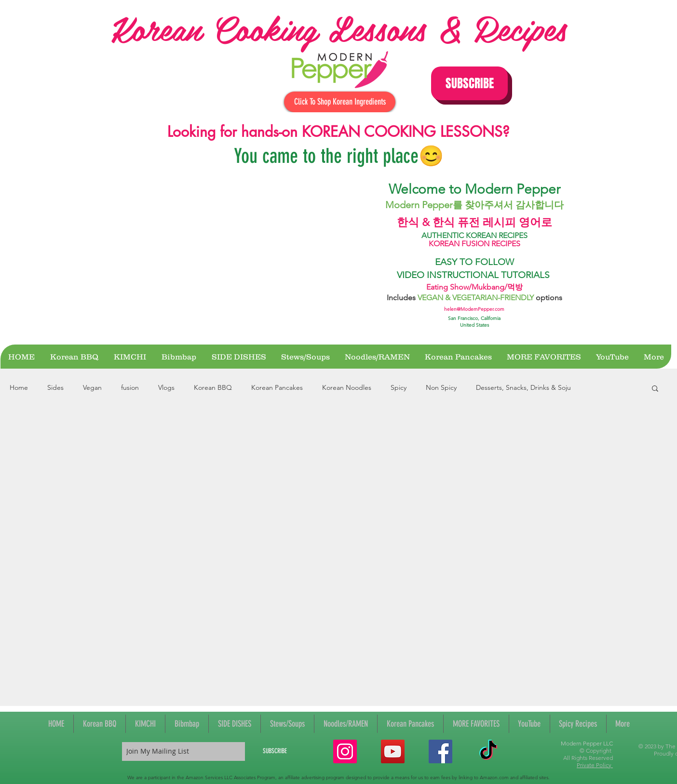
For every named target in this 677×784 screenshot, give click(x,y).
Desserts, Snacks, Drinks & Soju (523, 387)
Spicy (399, 387)
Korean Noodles (347, 387)
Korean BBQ (213, 387)
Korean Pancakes (277, 387)
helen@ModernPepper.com (474, 309)
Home (19, 387)
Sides (55, 387)
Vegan (92, 387)
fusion (130, 387)
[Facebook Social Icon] (440, 751)
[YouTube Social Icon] (393, 751)
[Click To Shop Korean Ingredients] (340, 102)
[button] (469, 83)
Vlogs (166, 387)
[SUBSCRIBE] (275, 751)
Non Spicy (441, 387)
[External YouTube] (238, 256)
